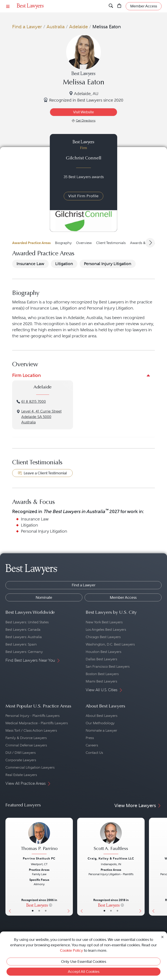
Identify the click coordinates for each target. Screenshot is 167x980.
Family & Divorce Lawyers (26, 738)
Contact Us (94, 753)
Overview (84, 243)
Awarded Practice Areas (31, 243)
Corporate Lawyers (21, 760)
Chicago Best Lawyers (103, 637)
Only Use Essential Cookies (84, 962)
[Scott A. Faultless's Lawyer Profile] (111, 839)
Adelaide (78, 27)
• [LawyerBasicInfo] (33, 911)
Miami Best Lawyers (101, 681)
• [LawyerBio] (39, 911)
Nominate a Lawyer (101, 730)
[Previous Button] (9, 867)
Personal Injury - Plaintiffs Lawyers (33, 716)
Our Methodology (100, 723)
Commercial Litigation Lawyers (30, 767)
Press (90, 738)
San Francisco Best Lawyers (108, 666)
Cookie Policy (72, 950)
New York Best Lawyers (104, 622)
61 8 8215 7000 (34, 402)
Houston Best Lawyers (104, 652)
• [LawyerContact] (46, 911)
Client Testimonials (111, 243)
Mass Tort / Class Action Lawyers (31, 730)
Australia (56, 27)
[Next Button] (69, 867)
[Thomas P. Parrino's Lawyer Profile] (39, 839)
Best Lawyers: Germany (24, 652)
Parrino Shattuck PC (39, 858)
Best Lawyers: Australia (24, 637)
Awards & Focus (143, 243)
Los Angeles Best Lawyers (106, 630)
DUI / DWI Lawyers (21, 753)
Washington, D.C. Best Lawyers (110, 644)
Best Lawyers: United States (27, 622)
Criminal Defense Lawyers (26, 745)
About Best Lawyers (102, 716)
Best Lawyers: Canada (23, 630)
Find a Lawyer (27, 27)
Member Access (123, 597)
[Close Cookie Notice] (162, 937)
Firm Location (27, 375)
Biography (63, 243)
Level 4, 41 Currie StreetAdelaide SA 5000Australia (41, 417)
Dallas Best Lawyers (101, 659)
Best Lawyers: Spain (21, 644)
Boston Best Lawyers (102, 674)
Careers (92, 745)
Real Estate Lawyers (21, 775)
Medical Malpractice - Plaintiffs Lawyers (37, 723)
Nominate (44, 597)
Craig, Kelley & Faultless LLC (111, 858)
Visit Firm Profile (83, 196)
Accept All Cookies (84, 972)
